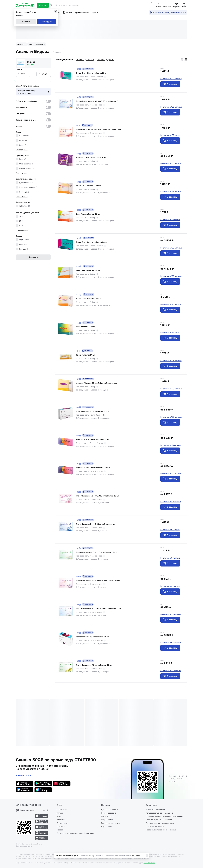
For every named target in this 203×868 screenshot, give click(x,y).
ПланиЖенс (25, 136)
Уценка (94, 12)
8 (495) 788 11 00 (30, 805)
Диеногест (103, 531)
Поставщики (62, 823)
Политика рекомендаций (156, 826)
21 (21, 221)
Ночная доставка (109, 813)
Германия (25, 240)
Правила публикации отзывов (159, 820)
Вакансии (61, 820)
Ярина (23, 145)
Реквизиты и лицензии (156, 810)
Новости (60, 830)
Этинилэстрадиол (28, 187)
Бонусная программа (110, 823)
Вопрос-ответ (107, 820)
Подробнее (136, 856)
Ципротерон (103, 503)
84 (21, 226)
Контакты (61, 826)
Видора (31, 62)
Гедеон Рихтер (26, 168)
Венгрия (24, 249)
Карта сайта (107, 826)
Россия (23, 244)
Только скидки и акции (26, 120)
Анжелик (24, 140)
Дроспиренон (26, 183)
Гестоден (102, 587)
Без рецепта (21, 107)
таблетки (24, 206)
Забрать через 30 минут (27, 101)
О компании (62, 810)
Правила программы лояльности (160, 823)
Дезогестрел (104, 672)
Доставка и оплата (109, 810)
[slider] (16, 80)
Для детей (20, 114)
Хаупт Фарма (96, 415)
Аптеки (67, 12)
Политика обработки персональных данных (165, 816)
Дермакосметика (82, 12)
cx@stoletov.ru (150, 863)
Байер (23, 159)
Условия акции (23, 775)
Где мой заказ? (108, 816)
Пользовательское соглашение (159, 813)
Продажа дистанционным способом (161, 830)
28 (21, 216)
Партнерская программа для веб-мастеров (76, 833)
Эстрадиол (25, 192)
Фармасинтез (26, 164)
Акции (59, 816)
